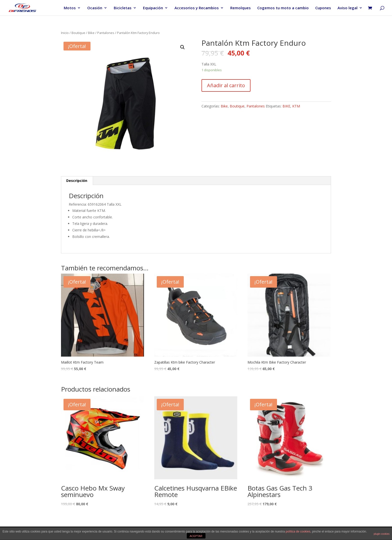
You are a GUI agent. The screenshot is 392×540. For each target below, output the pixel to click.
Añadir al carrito (226, 85)
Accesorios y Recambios (197, 8)
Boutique (78, 33)
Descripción (77, 181)
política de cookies (298, 532)
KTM (296, 106)
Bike (91, 33)
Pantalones (106, 33)
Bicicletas (123, 8)
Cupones (323, 8)
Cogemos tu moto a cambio (283, 8)
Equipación (153, 8)
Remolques (240, 8)
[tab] (77, 181)
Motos (70, 8)
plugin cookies (382, 534)
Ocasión (95, 8)
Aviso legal (347, 8)
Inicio (65, 33)
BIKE (286, 106)
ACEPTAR (196, 536)
